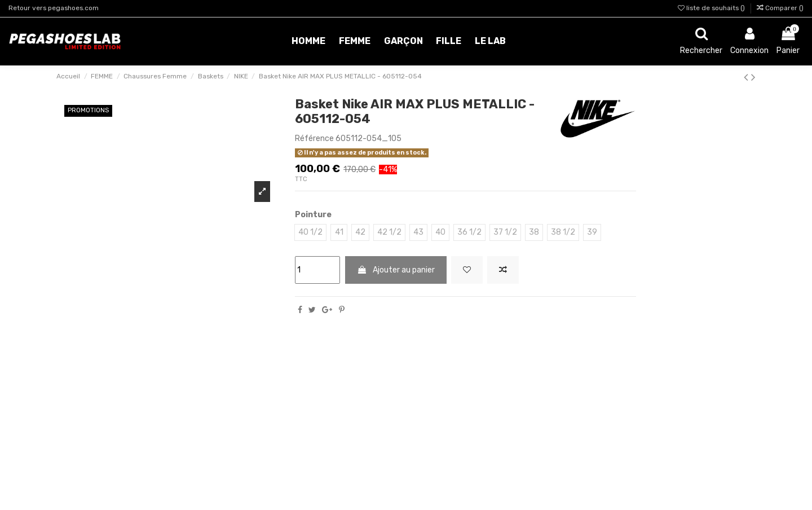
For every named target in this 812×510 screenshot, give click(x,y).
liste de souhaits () (712, 8)
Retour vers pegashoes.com (54, 8)
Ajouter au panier (396, 270)
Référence (314, 139)
